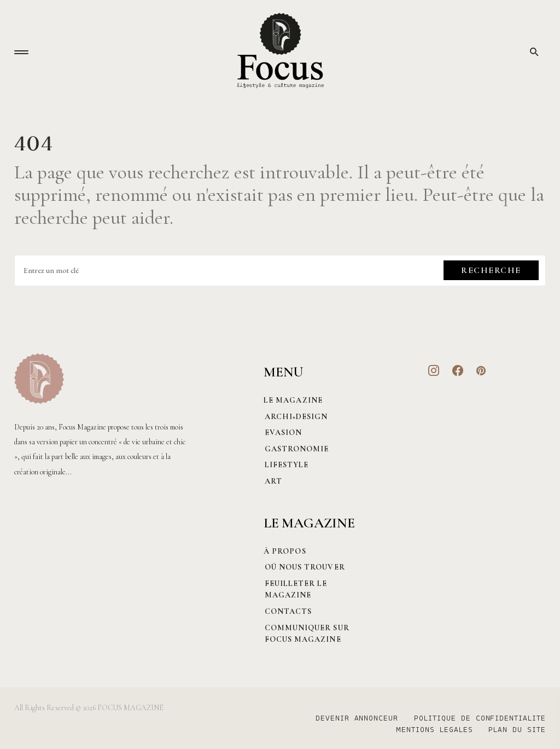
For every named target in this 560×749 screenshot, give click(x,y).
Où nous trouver (304, 567)
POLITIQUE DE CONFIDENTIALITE (480, 719)
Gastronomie (296, 449)
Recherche (491, 270)
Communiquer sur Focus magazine (306, 634)
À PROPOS (285, 551)
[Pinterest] (481, 370)
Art (272, 481)
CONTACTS (287, 611)
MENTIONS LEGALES (433, 730)
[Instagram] (434, 370)
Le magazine (293, 400)
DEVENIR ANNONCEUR (355, 719)
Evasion (282, 432)
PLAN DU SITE (517, 730)
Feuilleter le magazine (295, 590)
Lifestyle (286, 465)
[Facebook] (458, 370)
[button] (21, 52)
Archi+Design (295, 417)
